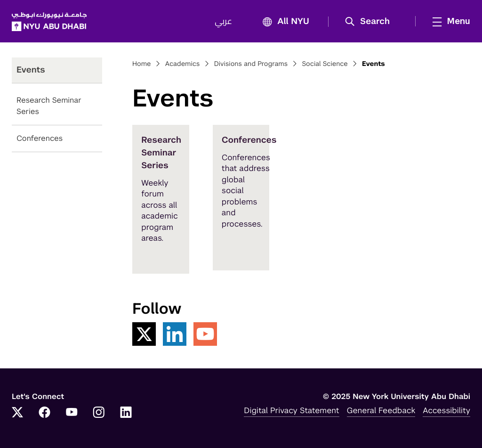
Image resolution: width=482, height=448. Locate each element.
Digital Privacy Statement (291, 410)
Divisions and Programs (251, 64)
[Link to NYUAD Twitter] (17, 413)
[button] (371, 22)
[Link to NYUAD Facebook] (45, 413)
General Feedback (381, 410)
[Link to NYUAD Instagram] (99, 413)
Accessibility (446, 410)
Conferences (40, 138)
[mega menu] (449, 21)
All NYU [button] (283, 22)
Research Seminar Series (49, 106)
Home (142, 64)
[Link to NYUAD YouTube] (72, 413)
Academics (183, 64)
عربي (223, 22)
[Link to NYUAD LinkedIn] (126, 413)
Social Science (325, 64)
